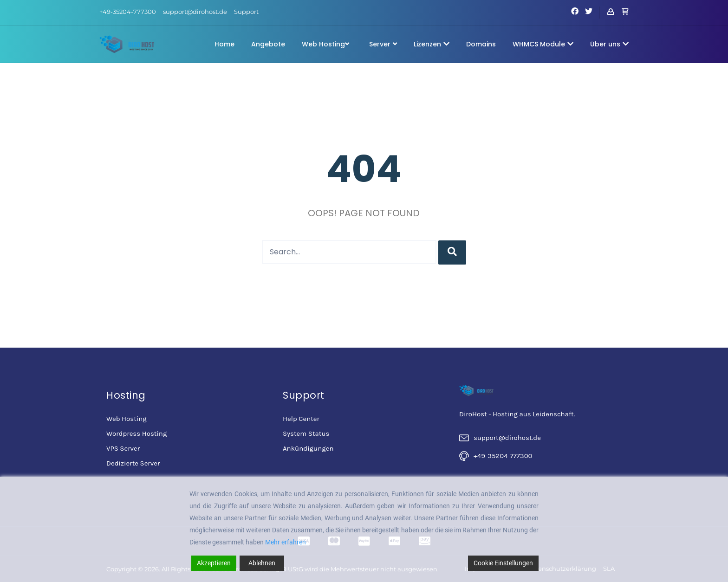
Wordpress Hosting (136, 433)
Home (224, 44)
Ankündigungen (308, 448)
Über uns (609, 44)
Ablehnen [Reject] (262, 563)
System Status (306, 433)
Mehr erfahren (286, 542)
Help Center (301, 419)
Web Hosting (325, 44)
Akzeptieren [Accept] (214, 563)
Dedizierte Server (133, 463)
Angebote (268, 44)
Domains (481, 44)
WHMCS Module (543, 44)
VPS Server (123, 448)
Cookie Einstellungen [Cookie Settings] (503, 563)
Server (383, 44)
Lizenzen (432, 44)
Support (246, 12)
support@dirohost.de (195, 12)
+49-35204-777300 (128, 12)
